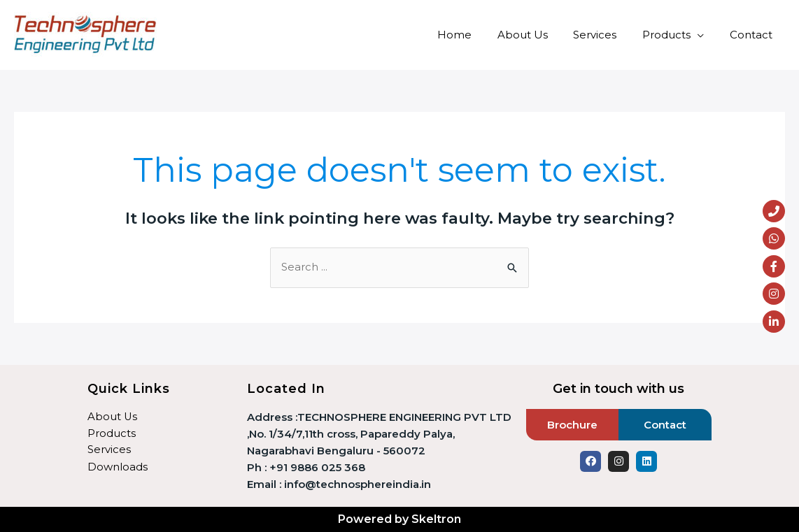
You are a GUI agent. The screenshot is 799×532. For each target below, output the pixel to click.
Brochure (572, 425)
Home (475, 35)
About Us (539, 35)
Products (673, 35)
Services (607, 35)
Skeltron (436, 519)
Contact (753, 35)
